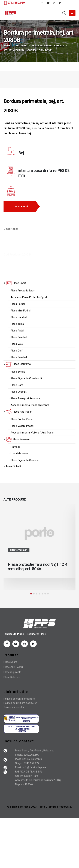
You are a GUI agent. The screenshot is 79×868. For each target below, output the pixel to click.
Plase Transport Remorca (25, 398)
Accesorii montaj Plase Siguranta (30, 405)
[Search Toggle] (64, 13)
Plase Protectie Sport (23, 291)
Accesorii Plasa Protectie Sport (29, 297)
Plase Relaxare (12, 677)
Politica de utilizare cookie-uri (20, 703)
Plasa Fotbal (18, 304)
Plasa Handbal (19, 317)
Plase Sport (10, 662)
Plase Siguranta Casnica (25, 460)
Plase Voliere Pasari (22, 426)
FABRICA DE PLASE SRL (29, 772)
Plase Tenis (17, 324)
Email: (19, 767)
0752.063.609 (31, 755)
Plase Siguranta (12, 672)
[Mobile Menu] (72, 13)
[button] (20, 206)
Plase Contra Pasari (22, 419)
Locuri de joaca (19, 453)
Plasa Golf (17, 351)
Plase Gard (17, 385)
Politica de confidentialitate (19, 699)
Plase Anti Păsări (13, 667)
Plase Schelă (14, 466)
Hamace (15, 447)
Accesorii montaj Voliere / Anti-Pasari (32, 433)
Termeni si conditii (14, 707)
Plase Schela (18, 372)
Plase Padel (17, 331)
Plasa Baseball (19, 357)
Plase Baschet (19, 337)
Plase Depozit (19, 392)
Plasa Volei (17, 344)
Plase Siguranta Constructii (26, 378)
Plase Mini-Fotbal (21, 311)
